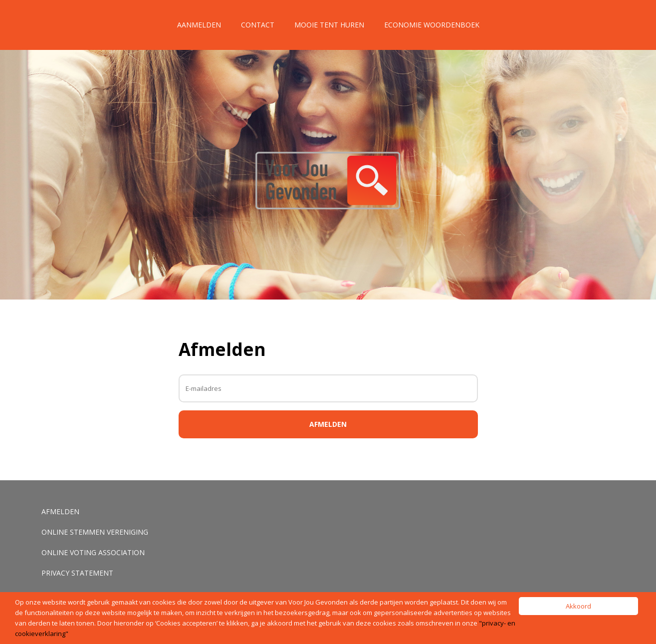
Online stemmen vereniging (95, 532)
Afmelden (60, 511)
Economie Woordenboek (432, 25)
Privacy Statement (77, 573)
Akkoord (578, 606)
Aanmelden (199, 25)
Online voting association (93, 552)
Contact (258, 25)
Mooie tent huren (329, 25)
